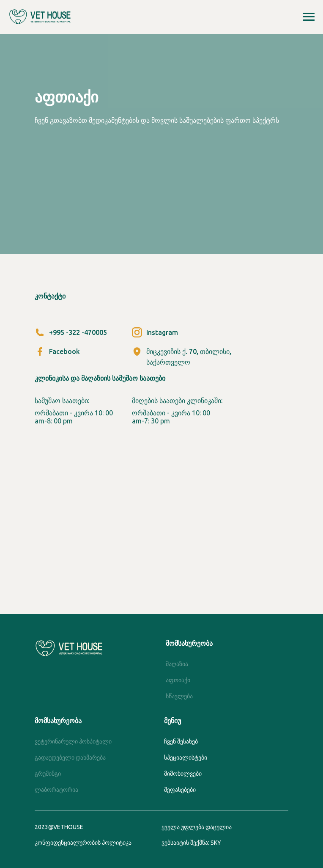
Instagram (162, 332)
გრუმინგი (48, 774)
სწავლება (179, 696)
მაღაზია (177, 664)
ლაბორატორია (56, 790)
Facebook (64, 351)
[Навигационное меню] (309, 17)
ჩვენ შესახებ (181, 741)
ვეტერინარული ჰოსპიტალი (73, 741)
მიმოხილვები (183, 774)
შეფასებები (180, 790)
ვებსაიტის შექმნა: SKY (191, 843)
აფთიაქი (178, 680)
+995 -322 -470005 (78, 332)
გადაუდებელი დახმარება (70, 757)
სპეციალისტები (186, 757)
